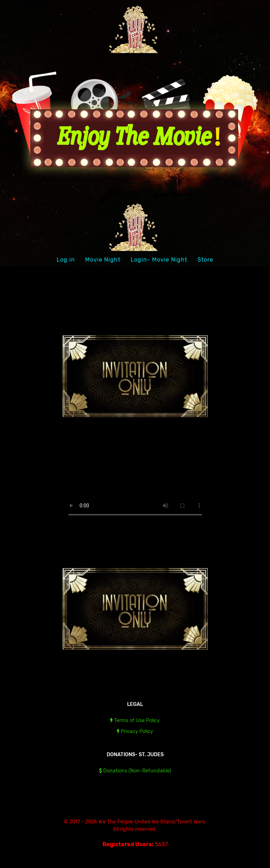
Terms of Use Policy (137, 721)
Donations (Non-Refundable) (137, 771)
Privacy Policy (137, 731)
